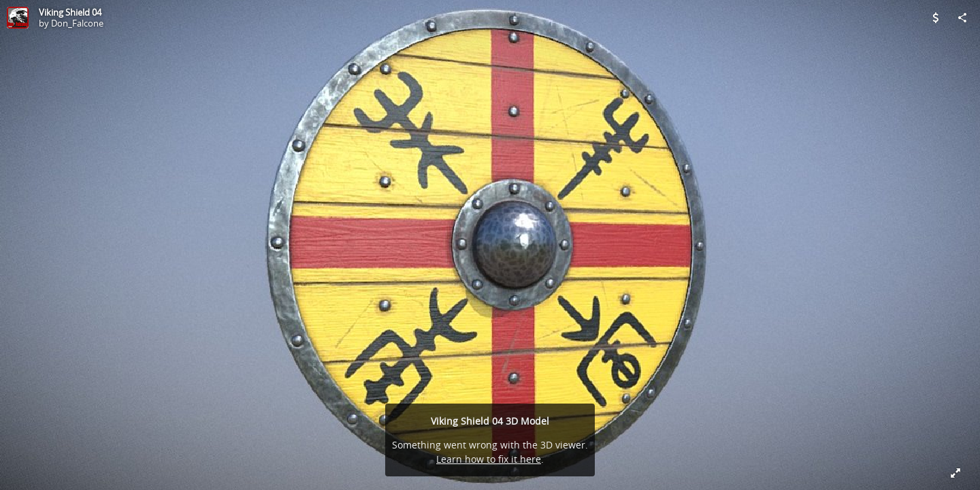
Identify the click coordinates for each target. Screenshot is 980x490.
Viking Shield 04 (70, 12)
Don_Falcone (77, 23)
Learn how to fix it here (489, 459)
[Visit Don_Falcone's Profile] (18, 18)
